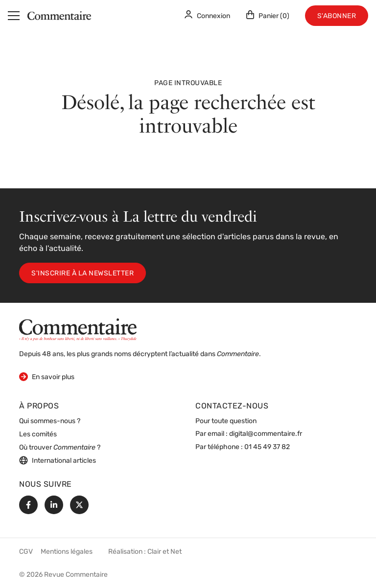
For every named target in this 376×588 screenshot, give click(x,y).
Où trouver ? (60, 448)
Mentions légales (67, 552)
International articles (58, 460)
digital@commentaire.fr (266, 434)
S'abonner (337, 16)
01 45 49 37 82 (267, 447)
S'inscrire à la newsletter (82, 274)
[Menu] (14, 16)
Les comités (38, 435)
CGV (26, 552)
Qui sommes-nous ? (50, 421)
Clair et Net (164, 552)
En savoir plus (47, 376)
